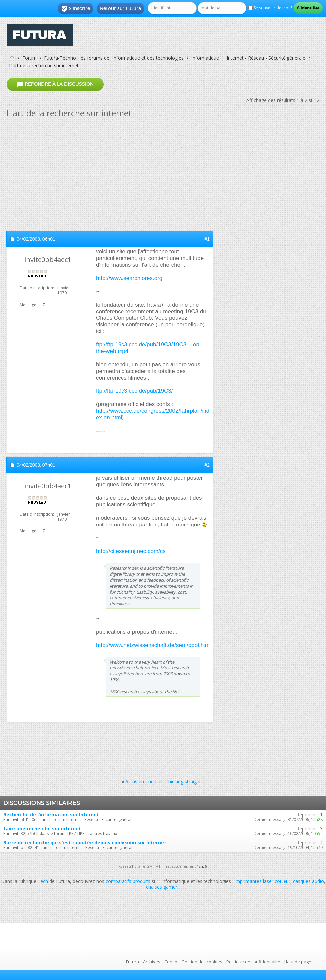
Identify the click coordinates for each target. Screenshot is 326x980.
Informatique (205, 58)
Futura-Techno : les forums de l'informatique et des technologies (114, 58)
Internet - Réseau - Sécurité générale (266, 58)
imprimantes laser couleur (263, 881)
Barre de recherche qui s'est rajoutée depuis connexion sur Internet (85, 842)
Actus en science (143, 781)
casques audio (309, 881)
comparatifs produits (128, 881)
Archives (152, 962)
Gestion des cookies (202, 962)
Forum (29, 58)
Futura (133, 962)
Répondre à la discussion (55, 84)
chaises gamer (162, 887)
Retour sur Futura (121, 8)
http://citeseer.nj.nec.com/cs (131, 551)
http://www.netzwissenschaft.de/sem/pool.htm (153, 645)
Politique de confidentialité (253, 962)
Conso (171, 962)
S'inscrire (76, 9)
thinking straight (184, 781)
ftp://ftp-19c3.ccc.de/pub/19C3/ (134, 391)
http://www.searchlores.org (129, 278)
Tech (43, 881)
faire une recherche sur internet (42, 829)
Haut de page (298, 962)
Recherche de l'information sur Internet (51, 815)
